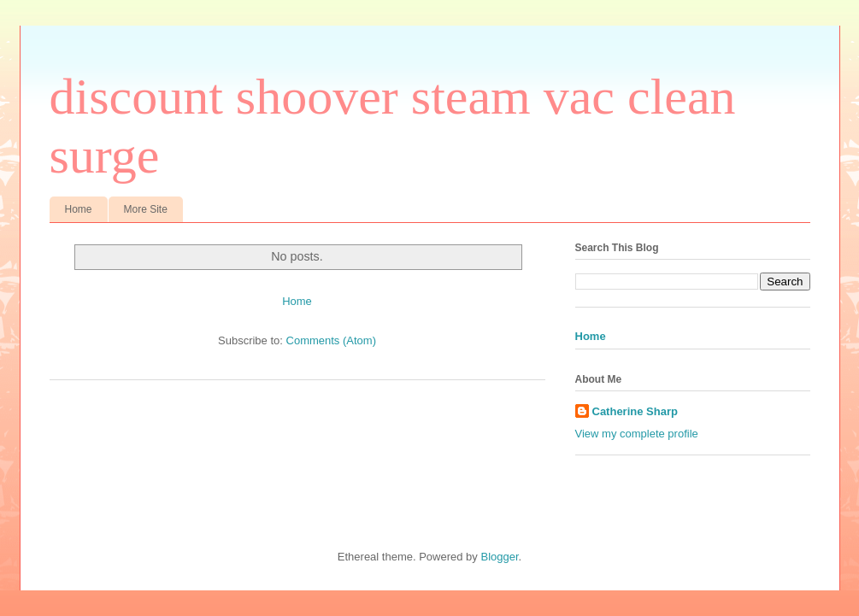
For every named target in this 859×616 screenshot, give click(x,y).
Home (79, 209)
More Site (146, 209)
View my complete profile (637, 434)
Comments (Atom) (331, 340)
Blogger (499, 557)
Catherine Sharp (635, 411)
